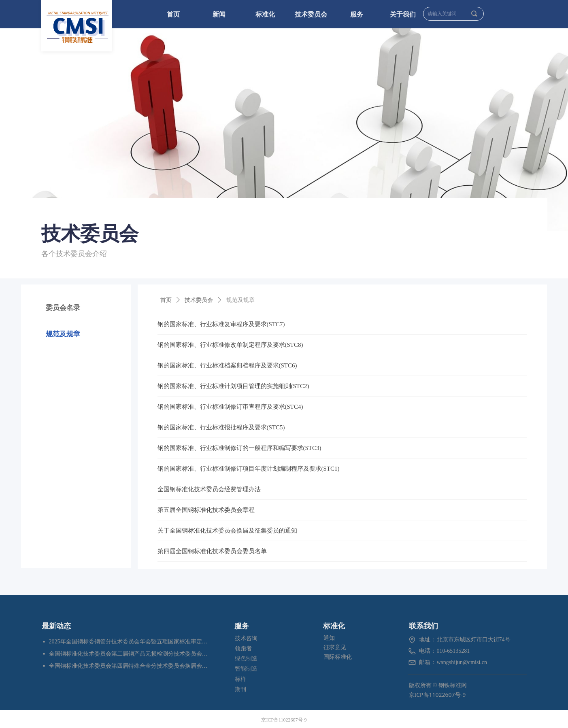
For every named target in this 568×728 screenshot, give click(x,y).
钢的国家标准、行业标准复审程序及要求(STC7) (221, 324)
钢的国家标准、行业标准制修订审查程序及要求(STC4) (230, 407)
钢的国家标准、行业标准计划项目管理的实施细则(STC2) (233, 386)
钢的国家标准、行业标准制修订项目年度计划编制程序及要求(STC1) (249, 469)
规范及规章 (240, 300)
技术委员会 (199, 300)
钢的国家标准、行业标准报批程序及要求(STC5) (221, 427)
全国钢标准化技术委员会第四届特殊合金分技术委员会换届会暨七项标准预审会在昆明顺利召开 (129, 666)
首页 (166, 300)
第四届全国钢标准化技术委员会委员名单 (212, 551)
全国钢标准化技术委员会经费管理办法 (209, 489)
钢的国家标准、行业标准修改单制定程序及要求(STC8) (230, 345)
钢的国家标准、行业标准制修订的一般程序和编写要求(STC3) (239, 448)
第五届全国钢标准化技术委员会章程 (206, 510)
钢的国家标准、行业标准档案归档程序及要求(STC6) (227, 365)
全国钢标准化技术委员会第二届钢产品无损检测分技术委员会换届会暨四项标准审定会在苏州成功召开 (129, 654)
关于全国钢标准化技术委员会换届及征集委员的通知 (227, 531)
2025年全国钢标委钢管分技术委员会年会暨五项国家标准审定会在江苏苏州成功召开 (129, 642)
